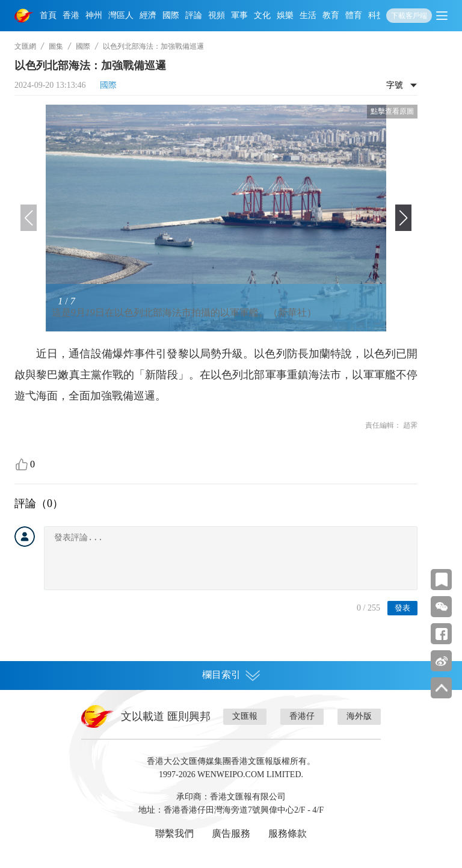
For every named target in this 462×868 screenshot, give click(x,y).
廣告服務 (231, 833)
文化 (262, 15)
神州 (94, 15)
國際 (171, 15)
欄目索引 (231, 675)
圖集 (56, 46)
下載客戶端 (409, 16)
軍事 (239, 15)
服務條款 (288, 833)
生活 (308, 15)
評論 (194, 15)
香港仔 (302, 716)
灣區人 (121, 15)
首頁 (48, 15)
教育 (331, 15)
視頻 (217, 15)
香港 (71, 15)
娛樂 (285, 15)
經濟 (148, 15)
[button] (403, 218)
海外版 (359, 716)
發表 (402, 608)
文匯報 (245, 716)
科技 (377, 15)
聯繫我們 (174, 833)
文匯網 (25, 46)
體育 (354, 15)
